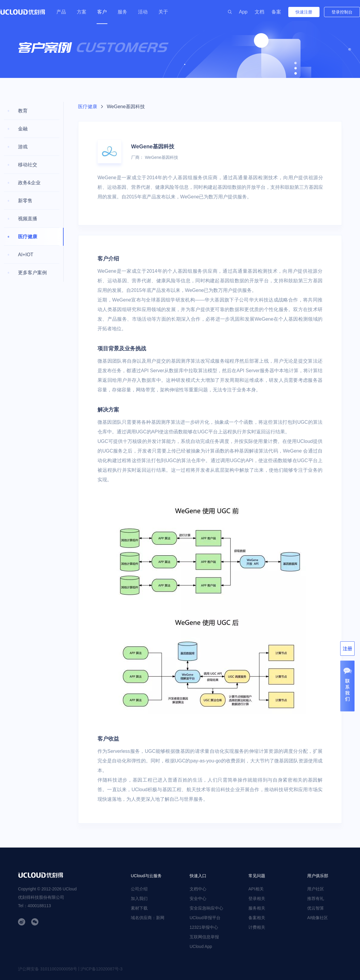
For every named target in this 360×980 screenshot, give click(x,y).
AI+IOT (26, 255)
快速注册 (304, 12)
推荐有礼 (316, 898)
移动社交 (28, 165)
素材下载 (139, 908)
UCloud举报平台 (205, 918)
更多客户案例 (32, 273)
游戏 (23, 147)
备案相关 (257, 918)
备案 (276, 12)
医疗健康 (28, 237)
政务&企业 (29, 183)
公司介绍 (139, 889)
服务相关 (257, 908)
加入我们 (139, 898)
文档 (259, 12)
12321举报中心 (204, 927)
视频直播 (28, 219)
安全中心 (198, 898)
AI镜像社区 (318, 918)
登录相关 (257, 898)
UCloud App (201, 946)
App (243, 12)
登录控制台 (342, 12)
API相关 (256, 889)
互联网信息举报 (204, 937)
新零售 (25, 201)
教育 (23, 111)
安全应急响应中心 (206, 908)
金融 (23, 129)
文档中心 (198, 889)
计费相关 (257, 927)
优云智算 (316, 908)
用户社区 (316, 889)
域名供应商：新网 (148, 918)
